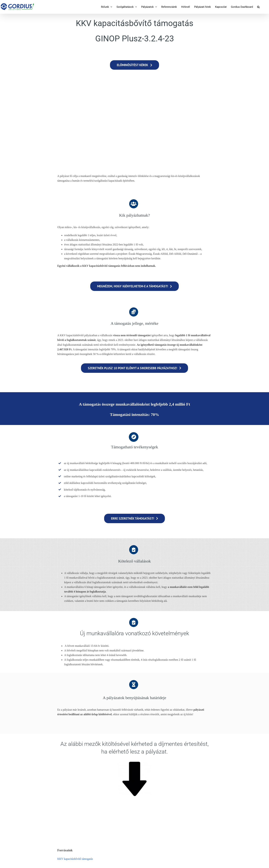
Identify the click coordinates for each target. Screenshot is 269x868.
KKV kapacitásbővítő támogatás (75, 859)
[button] (258, 7)
